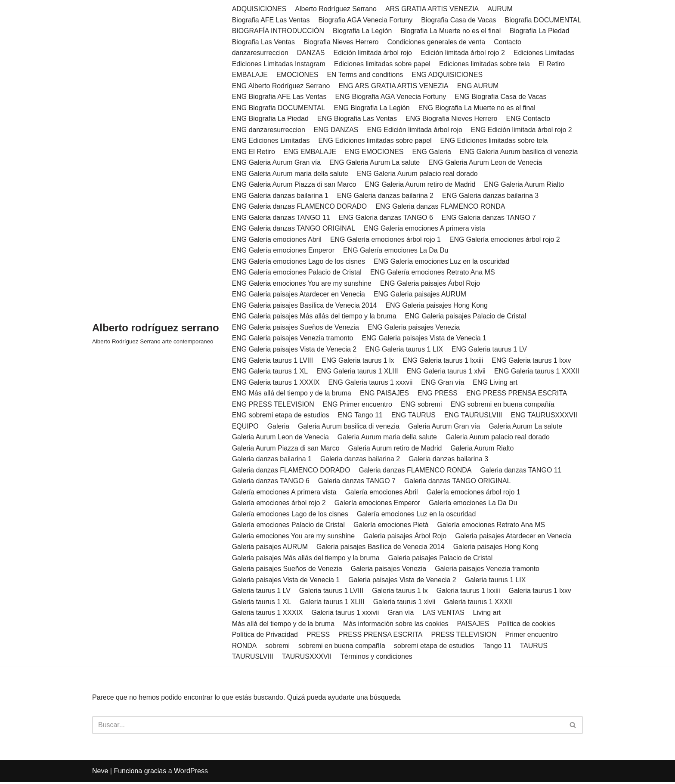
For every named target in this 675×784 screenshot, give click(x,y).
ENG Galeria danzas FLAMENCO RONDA (441, 207)
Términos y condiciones (377, 659)
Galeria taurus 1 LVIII (331, 592)
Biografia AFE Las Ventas (271, 20)
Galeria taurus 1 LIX (496, 582)
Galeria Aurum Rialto (483, 449)
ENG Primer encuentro (358, 405)
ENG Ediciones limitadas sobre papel (375, 141)
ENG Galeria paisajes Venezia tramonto (293, 339)
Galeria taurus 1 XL (262, 603)
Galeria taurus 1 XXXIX (268, 615)
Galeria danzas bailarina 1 (272, 460)
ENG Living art (496, 383)
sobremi (278, 647)
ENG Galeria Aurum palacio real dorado (418, 174)
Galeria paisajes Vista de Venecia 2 (403, 582)
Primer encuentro (533, 637)
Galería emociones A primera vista (285, 493)
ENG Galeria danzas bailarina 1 (280, 196)
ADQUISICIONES (259, 9)
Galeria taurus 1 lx (400, 592)
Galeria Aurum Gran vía (445, 427)
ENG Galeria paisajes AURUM (421, 295)
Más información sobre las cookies (396, 625)
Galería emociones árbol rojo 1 (474, 493)
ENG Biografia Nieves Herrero (452, 119)
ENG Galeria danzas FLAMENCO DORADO (300, 207)
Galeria (279, 427)
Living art (488, 615)
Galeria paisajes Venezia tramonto (488, 570)
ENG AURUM (479, 86)
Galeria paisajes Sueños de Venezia (287, 570)
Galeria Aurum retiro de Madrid (396, 449)
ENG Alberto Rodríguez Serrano (281, 86)
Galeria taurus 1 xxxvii (345, 615)
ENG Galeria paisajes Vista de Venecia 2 (295, 350)
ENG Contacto (529, 119)
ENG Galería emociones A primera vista (425, 229)
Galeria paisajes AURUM (270, 548)
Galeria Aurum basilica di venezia (349, 427)
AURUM (501, 9)
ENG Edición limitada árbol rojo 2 (523, 130)
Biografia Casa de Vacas (460, 20)
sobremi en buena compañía (342, 647)
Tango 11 (498, 647)
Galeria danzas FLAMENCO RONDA (416, 471)
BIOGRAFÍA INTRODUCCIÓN (278, 31)
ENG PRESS (438, 394)
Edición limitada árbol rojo (373, 53)
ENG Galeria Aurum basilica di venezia (520, 152)
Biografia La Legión (363, 31)
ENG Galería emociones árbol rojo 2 (506, 240)
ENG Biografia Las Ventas (358, 119)
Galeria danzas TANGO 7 (358, 483)
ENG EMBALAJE (310, 152)
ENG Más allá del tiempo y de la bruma (292, 394)
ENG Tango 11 (361, 416)
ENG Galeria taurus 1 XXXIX (276, 383)
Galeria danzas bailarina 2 (361, 460)
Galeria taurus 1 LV (262, 592)
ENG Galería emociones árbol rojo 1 (386, 240)
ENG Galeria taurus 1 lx (358, 361)
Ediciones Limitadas (545, 53)
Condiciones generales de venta (437, 42)
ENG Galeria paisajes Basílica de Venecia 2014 (305, 306)
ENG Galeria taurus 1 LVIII (273, 361)
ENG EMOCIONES (375, 152)
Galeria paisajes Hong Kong (497, 548)
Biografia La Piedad (541, 31)
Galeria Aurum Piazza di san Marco (286, 449)
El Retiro (553, 64)
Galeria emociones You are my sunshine (294, 538)
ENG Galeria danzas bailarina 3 (491, 196)
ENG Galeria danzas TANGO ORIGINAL (294, 229)
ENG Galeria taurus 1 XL (270, 372)
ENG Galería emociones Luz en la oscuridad (442, 262)
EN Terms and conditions (365, 75)
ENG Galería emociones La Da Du (396, 251)
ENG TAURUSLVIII (474, 416)
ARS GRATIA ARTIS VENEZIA (433, 9)
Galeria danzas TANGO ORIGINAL (458, 483)
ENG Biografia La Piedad (271, 119)
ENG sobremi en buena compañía (503, 405)
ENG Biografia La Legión (372, 108)
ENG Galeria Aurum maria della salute (290, 174)
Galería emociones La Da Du (474, 505)
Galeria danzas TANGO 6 (271, 483)
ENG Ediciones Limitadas (271, 141)
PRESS (319, 637)
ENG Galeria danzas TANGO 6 (387, 218)
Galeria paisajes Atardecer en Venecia (514, 538)
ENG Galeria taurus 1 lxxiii (444, 361)
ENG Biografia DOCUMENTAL (279, 108)
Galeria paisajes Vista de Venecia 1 (286, 582)
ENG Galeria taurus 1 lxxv (532, 361)
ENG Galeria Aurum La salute (375, 163)
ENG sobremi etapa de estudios (281, 416)
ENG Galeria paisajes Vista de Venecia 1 (425, 339)
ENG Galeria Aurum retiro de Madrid (421, 185)
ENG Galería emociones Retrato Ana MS (433, 273)
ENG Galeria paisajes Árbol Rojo (431, 284)
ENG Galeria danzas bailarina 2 (386, 196)
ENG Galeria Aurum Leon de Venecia (486, 163)
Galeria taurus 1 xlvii (405, 603)
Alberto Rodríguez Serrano (336, 9)
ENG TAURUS (414, 416)
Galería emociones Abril (382, 493)
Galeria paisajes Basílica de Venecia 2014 (381, 548)
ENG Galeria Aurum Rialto (525, 185)
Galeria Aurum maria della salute (388, 438)
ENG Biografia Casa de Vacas (502, 97)
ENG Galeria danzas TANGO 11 (281, 218)
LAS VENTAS (444, 615)
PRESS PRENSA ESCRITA (381, 637)
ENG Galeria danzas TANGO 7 (490, 218)
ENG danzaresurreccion (269, 130)
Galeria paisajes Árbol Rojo (406, 538)
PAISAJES (474, 625)
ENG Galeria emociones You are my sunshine (302, 284)
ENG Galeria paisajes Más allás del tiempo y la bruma (314, 317)
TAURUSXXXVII (307, 659)
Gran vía (401, 615)
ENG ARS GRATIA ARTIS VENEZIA (394, 86)
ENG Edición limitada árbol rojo (415, 130)
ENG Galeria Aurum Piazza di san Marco (294, 185)
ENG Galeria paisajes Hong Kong (437, 306)
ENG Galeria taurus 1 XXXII (538, 372)
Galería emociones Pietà (392, 526)
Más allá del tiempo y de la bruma (283, 625)
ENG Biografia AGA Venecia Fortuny (391, 97)
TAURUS (535, 647)
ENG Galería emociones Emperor (283, 251)
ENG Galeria (432, 152)
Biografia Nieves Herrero (341, 42)
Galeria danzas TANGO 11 (522, 471)
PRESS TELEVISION (465, 637)
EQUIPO (245, 427)
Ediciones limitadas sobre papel (383, 64)
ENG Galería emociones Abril (277, 240)
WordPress (191, 773)
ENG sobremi (422, 405)
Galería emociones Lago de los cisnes (290, 515)
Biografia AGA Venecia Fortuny (366, 20)
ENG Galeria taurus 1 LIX (404, 350)
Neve (100, 773)
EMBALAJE (250, 75)
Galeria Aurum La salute (526, 427)
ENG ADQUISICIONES (448, 75)
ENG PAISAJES (385, 394)
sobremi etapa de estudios (435, 647)
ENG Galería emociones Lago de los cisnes (299, 262)
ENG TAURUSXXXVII (545, 416)
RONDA (245, 647)
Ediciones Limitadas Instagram (279, 64)
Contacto (508, 42)
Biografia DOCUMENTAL (544, 20)
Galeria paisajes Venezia (389, 570)
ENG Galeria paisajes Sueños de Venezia (296, 328)
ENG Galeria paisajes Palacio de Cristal (466, 317)
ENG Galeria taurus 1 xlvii (447, 372)
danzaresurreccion (260, 53)
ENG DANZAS (336, 130)
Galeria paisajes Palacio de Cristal (441, 560)
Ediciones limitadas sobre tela (486, 64)
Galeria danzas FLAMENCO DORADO (291, 471)
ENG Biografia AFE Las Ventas (280, 97)
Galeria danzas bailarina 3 (449, 460)
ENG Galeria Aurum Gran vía (277, 163)
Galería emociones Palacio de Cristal (289, 526)
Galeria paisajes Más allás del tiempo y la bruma (306, 560)
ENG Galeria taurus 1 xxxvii (371, 383)
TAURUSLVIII (253, 659)
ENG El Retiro (254, 152)
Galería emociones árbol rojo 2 (279, 505)
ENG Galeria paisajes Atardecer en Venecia (299, 295)
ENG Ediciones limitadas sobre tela (495, 141)
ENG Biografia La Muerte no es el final (478, 108)
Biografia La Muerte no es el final (452, 31)
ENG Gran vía (443, 383)
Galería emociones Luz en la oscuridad (417, 515)
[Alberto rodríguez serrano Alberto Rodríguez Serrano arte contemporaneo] (156, 334)
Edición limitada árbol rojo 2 (463, 53)
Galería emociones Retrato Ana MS (492, 526)
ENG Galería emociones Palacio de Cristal (297, 273)
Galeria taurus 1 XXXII (479, 603)
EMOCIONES (297, 75)
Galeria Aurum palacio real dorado (499, 438)
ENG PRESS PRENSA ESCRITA (518, 394)
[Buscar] (328, 727)
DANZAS (311, 53)
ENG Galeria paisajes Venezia (414, 328)
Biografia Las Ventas (264, 42)
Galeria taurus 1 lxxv (541, 592)
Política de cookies (528, 625)
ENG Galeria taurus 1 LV (490, 350)
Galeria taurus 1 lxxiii (469, 592)
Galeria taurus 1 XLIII (333, 603)
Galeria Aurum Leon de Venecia (281, 438)
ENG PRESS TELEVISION (273, 405)
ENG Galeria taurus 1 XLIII (358, 372)
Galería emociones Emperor (378, 505)
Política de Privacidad (265, 637)
